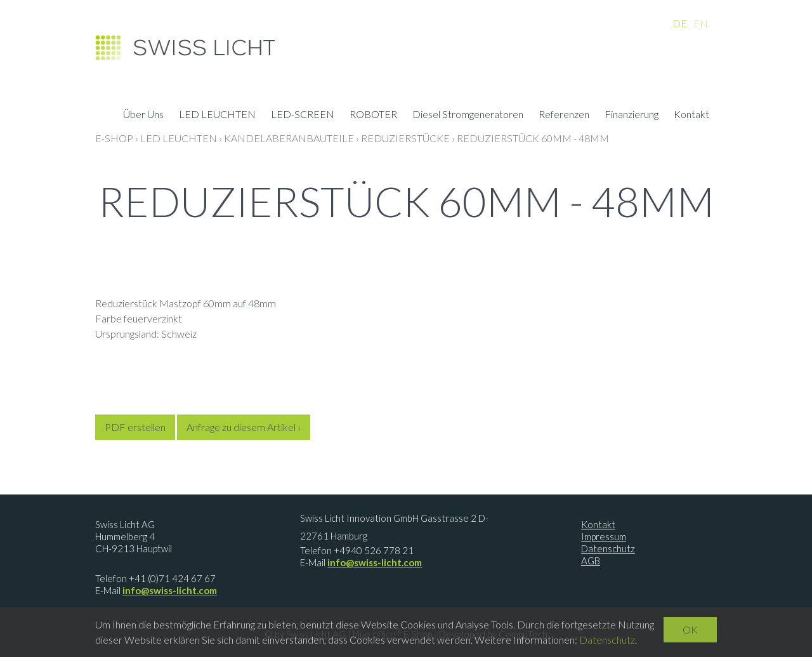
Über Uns (143, 116)
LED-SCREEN (303, 116)
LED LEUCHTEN (217, 116)
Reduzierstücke (405, 138)
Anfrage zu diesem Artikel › (244, 427)
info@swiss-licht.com (170, 590)
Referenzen (564, 116)
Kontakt (691, 116)
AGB (591, 561)
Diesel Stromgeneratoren (468, 116)
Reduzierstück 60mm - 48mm (533, 138)
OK (690, 629)
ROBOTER (373, 116)
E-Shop (114, 138)
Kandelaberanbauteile (289, 138)
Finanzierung (632, 116)
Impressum (604, 536)
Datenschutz (608, 548)
